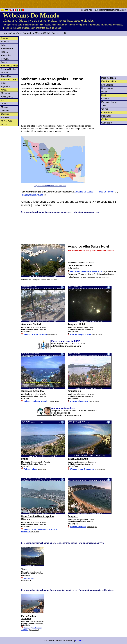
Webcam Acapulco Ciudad (35, 334)
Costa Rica (6, 76)
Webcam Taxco (29, 578)
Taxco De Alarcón (106, 192)
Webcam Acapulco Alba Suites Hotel (86, 271)
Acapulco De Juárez (84, 192)
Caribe (104, 119)
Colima (105, 109)
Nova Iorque (107, 88)
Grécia (4, 62)
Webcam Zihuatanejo (79, 401)
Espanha (5, 42)
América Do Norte (23, 33)
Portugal (5, 59)
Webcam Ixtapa (30, 469)
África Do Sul (7, 97)
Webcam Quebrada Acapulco (36, 401)
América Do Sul (8, 80)
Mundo (7, 33)
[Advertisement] (74, 56)
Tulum (104, 106)
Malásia (5, 107)
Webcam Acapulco (78, 527)
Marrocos (5, 93)
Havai (104, 92)
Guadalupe (106, 123)
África (4, 90)
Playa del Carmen (110, 102)
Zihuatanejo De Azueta (32, 195)
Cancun (105, 99)
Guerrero (56, 33)
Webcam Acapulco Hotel (81, 334)
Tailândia (5, 111)
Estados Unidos (8, 69)
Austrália (5, 117)
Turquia (5, 104)
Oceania (5, 114)
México (39, 33)
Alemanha (6, 55)
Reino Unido (7, 48)
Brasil (4, 83)
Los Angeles (107, 85)
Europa (4, 38)
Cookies (79, 641)
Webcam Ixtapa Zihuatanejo (82, 469)
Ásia (3, 100)
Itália (3, 45)
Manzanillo (106, 116)
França (4, 52)
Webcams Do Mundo (31, 15)
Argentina (6, 86)
